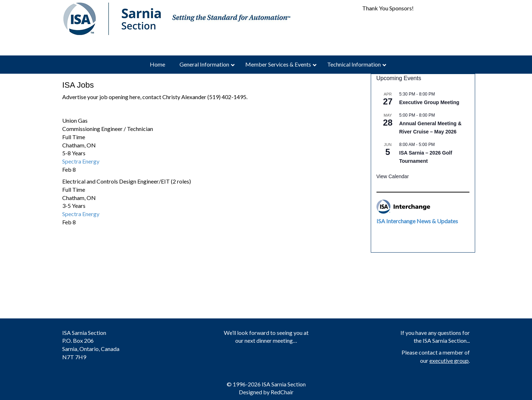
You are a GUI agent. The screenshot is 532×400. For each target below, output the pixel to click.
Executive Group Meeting (429, 102)
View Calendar (393, 176)
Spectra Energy (81, 161)
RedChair (282, 392)
